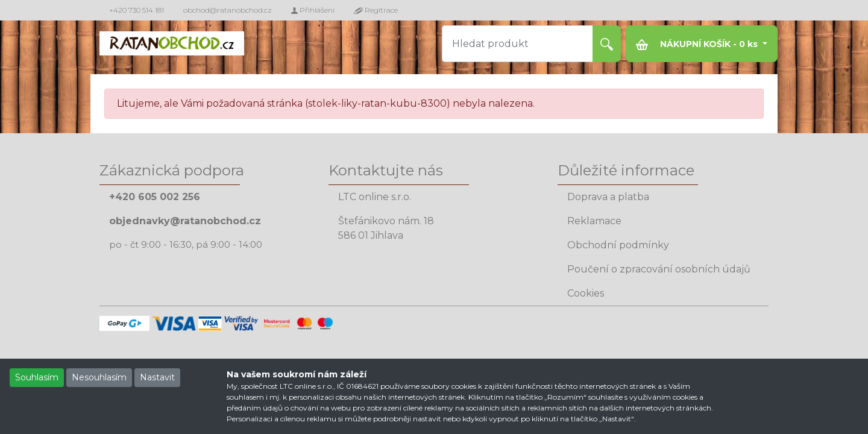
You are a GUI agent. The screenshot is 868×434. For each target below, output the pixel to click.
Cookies (586, 293)
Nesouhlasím (99, 377)
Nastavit (157, 377)
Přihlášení (313, 10)
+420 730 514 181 (137, 10)
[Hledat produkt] (518, 44)
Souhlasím (37, 377)
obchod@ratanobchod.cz (228, 10)
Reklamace (594, 221)
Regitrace (376, 10)
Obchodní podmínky (618, 245)
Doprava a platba (608, 197)
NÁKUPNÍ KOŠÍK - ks (698, 44)
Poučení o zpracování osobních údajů (659, 269)
